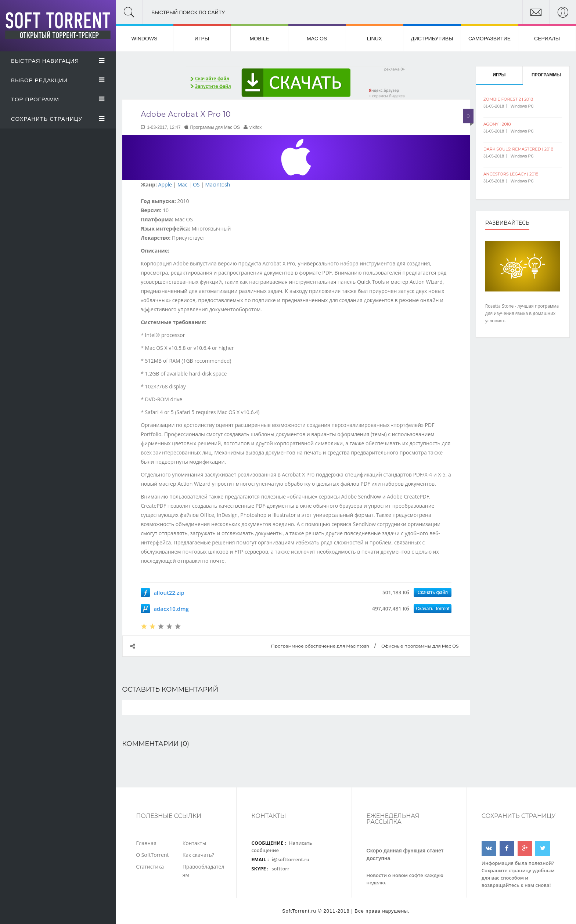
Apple (165, 184)
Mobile (260, 39)
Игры (202, 39)
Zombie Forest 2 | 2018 (508, 99)
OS (196, 184)
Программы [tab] (546, 75)
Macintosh (218, 184)
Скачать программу (433, 593)
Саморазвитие (489, 39)
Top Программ (58, 99)
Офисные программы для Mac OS (420, 646)
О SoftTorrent (152, 855)
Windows (145, 39)
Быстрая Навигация (58, 61)
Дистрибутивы (432, 39)
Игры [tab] (499, 75)
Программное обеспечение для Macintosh (320, 646)
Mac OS (317, 39)
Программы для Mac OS (215, 127)
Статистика (150, 867)
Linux (375, 39)
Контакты (195, 843)
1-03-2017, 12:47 (164, 127)
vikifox (255, 127)
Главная (146, 843)
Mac (182, 184)
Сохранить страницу (58, 119)
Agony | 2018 (497, 124)
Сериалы (547, 39)
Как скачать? (198, 855)
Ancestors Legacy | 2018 (511, 174)
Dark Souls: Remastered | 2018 (518, 149)
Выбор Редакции (58, 80)
